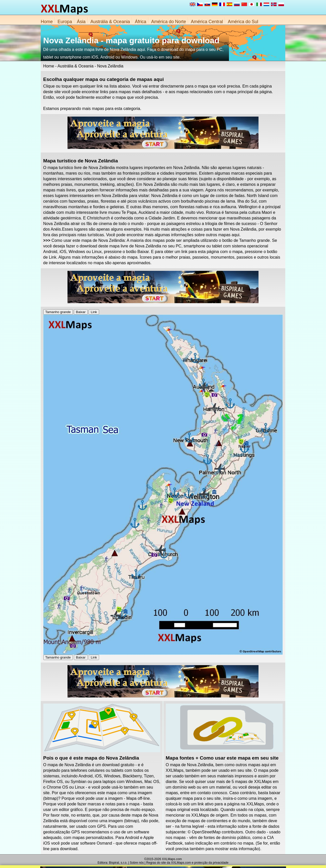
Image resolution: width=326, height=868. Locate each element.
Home (47, 22)
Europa (65, 22)
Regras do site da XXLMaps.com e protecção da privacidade (187, 863)
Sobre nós (137, 863)
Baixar (81, 312)
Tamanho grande (58, 312)
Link (94, 312)
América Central (207, 22)
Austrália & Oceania (110, 22)
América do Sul (243, 22)
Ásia (81, 22)
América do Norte (168, 22)
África (140, 22)
